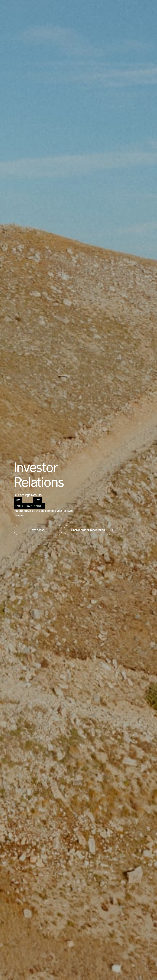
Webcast (38, 530)
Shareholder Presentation (88, 530)
